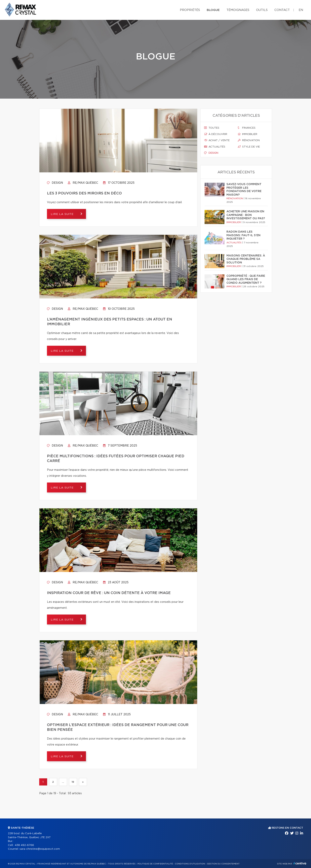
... (63, 782)
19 (73, 782)
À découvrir (216, 134)
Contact (282, 10)
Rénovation (249, 140)
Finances (247, 128)
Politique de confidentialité (155, 864)
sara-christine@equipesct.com (40, 849)
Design (55, 183)
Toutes (212, 128)
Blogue (213, 10)
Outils (262, 10)
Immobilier (248, 134)
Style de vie (249, 147)
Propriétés (190, 10)
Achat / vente (217, 140)
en (301, 10)
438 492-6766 (24, 845)
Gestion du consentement (223, 864)
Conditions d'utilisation (190, 864)
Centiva (300, 863)
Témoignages (238, 10)
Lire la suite (63, 214)
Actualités (215, 147)
